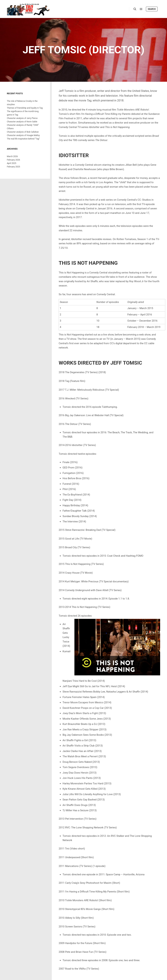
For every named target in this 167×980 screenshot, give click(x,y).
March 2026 (12, 156)
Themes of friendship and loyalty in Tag (25, 108)
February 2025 (13, 167)
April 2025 (11, 163)
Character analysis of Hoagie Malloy (23, 135)
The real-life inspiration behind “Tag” (23, 139)
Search (152, 9)
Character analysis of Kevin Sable (22, 122)
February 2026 (13, 160)
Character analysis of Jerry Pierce (22, 118)
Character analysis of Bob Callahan (23, 132)
